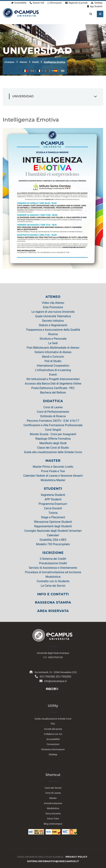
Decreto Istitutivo (53, 321)
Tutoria (53, 513)
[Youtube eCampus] (52, 689)
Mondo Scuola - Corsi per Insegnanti (53, 434)
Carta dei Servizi (53, 788)
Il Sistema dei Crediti (53, 559)
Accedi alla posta (53, 729)
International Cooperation (53, 366)
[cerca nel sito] (90, 14)
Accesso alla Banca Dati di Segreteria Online (53, 384)
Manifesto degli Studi (53, 443)
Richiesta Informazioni (53, 749)
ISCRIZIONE (53, 553)
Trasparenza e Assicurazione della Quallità (53, 330)
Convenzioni (53, 744)
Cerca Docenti (53, 508)
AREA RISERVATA (53, 611)
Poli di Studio (53, 361)
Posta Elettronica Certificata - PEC (53, 388)
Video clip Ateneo (53, 303)
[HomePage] (21, 13)
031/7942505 (64, 677)
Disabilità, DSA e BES (53, 540)
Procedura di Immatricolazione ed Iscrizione (53, 572)
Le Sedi (53, 343)
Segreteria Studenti (53, 495)
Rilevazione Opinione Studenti (53, 522)
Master (53, 798)
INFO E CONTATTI (53, 594)
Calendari (53, 535)
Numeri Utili (37, 3)
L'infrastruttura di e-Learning (53, 370)
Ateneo (23, 62)
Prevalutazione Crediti (53, 563)
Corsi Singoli (53, 430)
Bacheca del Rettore (53, 393)
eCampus (9, 62)
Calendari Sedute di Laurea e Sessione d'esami (53, 476)
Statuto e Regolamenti (53, 325)
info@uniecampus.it (56, 681)
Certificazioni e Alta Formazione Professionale (53, 425)
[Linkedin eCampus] (55, 689)
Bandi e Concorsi (53, 357)
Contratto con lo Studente (53, 581)
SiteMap (97, 3)
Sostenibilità (19, 3)
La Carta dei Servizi (53, 586)
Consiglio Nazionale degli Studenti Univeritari (53, 531)
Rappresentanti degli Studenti (53, 526)
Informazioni (55, 3)
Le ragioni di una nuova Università (53, 312)
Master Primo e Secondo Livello (53, 467)
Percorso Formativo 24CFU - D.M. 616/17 (53, 421)
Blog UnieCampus (53, 824)
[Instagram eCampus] (57, 689)
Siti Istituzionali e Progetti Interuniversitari (53, 379)
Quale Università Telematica (53, 316)
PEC (53, 724)
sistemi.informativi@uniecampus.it (53, 861)
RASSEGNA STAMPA (53, 602)
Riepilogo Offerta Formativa (53, 439)
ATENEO (53, 297)
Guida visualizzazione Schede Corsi (53, 719)
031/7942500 (47, 677)
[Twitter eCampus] (50, 689)
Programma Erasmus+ (53, 504)
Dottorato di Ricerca (53, 416)
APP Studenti (53, 499)
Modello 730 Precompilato (53, 544)
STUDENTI (53, 489)
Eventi (35, 62)
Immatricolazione (53, 803)
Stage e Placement (53, 517)
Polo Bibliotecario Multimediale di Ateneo (53, 348)
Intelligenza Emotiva (55, 62)
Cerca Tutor (53, 819)
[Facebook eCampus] (47, 689)
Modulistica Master (53, 480)
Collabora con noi (53, 734)
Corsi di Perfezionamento (53, 412)
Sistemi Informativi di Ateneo (53, 352)
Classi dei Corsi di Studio (53, 448)
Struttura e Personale (53, 339)
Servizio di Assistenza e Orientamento (53, 568)
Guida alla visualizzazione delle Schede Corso (53, 452)
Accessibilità (53, 739)
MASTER (53, 461)
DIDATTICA (53, 401)
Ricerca (53, 334)
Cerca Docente (53, 814)
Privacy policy (76, 857)
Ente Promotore (53, 307)
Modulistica (53, 577)
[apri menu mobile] (100, 14)
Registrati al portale (76, 3)
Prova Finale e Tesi (53, 471)
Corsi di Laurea (53, 407)
